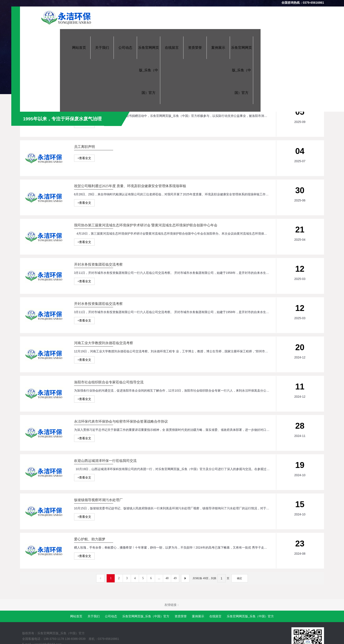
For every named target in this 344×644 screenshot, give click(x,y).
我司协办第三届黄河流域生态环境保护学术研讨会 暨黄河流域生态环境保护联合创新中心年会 (146, 274)
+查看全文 (84, 124)
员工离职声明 (84, 163)
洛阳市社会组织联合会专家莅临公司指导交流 (109, 496)
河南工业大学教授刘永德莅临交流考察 (104, 441)
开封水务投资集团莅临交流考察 (98, 329)
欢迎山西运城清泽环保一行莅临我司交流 (105, 607)
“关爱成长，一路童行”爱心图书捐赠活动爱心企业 (112, 107)
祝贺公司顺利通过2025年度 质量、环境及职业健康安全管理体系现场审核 (130, 218)
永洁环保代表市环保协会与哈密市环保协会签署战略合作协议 (121, 552)
